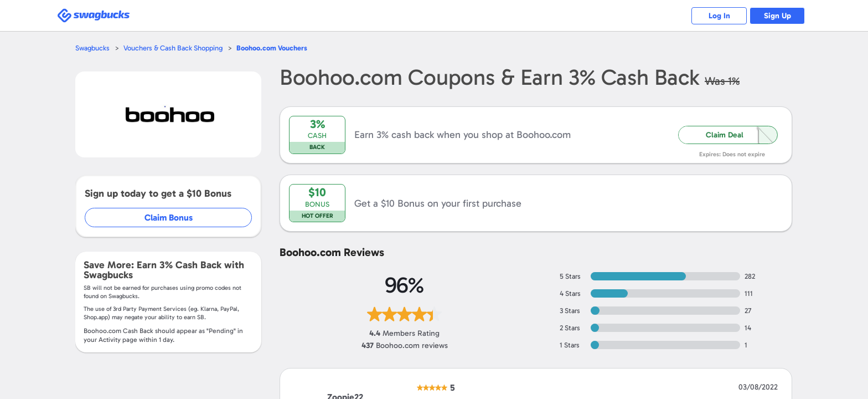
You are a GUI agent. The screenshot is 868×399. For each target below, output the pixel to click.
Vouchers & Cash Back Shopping (173, 48)
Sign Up (777, 16)
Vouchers (272, 48)
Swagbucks (92, 48)
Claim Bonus (169, 218)
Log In (719, 16)
